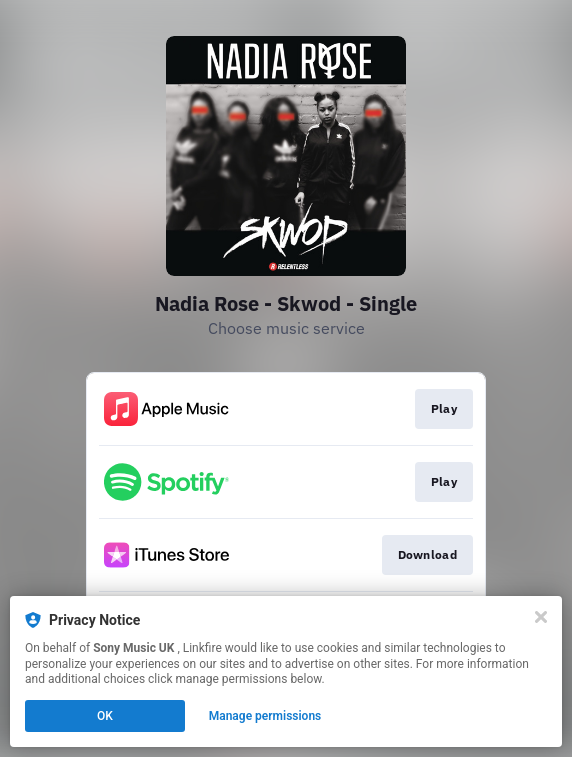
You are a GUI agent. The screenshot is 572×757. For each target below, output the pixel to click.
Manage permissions (265, 716)
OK (105, 716)
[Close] (541, 617)
